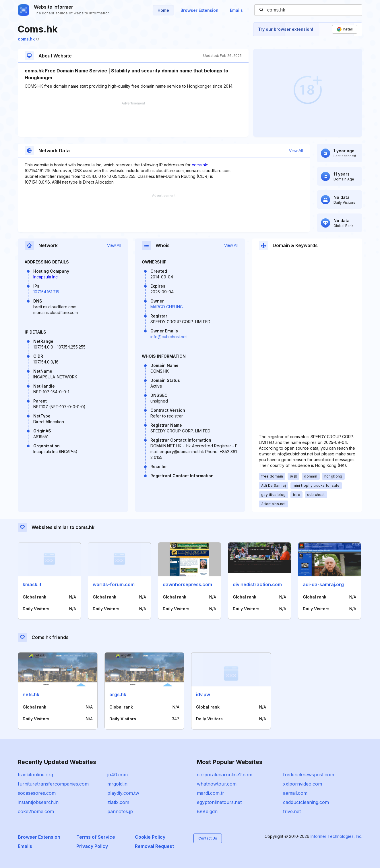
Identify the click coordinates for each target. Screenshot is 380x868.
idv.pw (203, 694)
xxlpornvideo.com (303, 784)
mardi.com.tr (211, 793)
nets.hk (31, 694)
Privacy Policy (92, 846)
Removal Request (154, 846)
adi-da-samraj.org (323, 584)
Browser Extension (199, 10)
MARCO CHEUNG (167, 307)
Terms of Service (96, 837)
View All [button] (296, 151)
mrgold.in (117, 784)
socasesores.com (37, 793)
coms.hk (28, 39)
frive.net (292, 811)
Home (163, 10)
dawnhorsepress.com (187, 584)
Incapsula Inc (45, 277)
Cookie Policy (150, 837)
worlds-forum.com (114, 584)
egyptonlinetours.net (219, 802)
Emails (236, 10)
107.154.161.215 (46, 292)
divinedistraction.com (257, 584)
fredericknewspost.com (309, 775)
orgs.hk (118, 694)
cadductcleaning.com (306, 802)
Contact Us (208, 838)
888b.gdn (207, 811)
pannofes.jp (120, 811)
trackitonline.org (35, 775)
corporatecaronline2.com (225, 775)
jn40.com (118, 775)
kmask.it (32, 584)
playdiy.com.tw (123, 793)
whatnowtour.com (217, 784)
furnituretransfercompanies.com (53, 784)
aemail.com (295, 793)
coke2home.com (36, 811)
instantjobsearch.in (38, 802)
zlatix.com (118, 802)
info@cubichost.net (169, 337)
